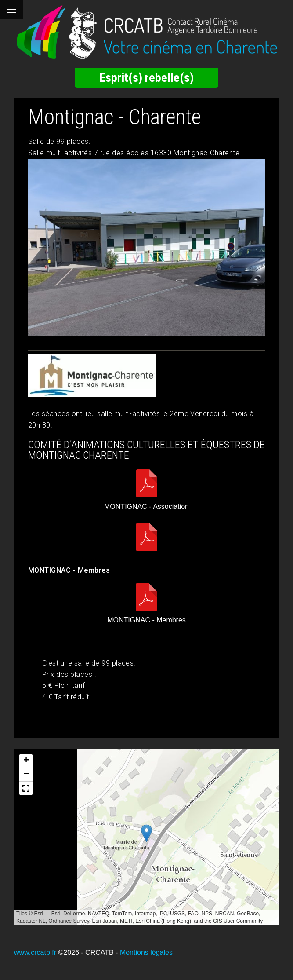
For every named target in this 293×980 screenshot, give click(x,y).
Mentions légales (146, 953)
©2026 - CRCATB (86, 953)
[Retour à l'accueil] (146, 32)
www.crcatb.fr (35, 953)
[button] (146, 833)
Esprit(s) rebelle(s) (146, 78)
